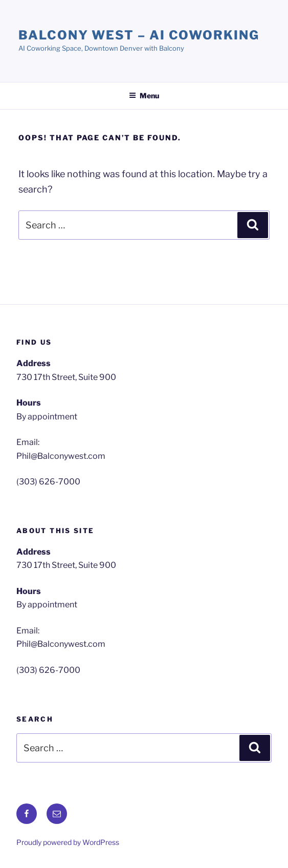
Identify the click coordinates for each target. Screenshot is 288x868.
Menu (144, 96)
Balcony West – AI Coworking (139, 35)
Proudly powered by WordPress (68, 842)
